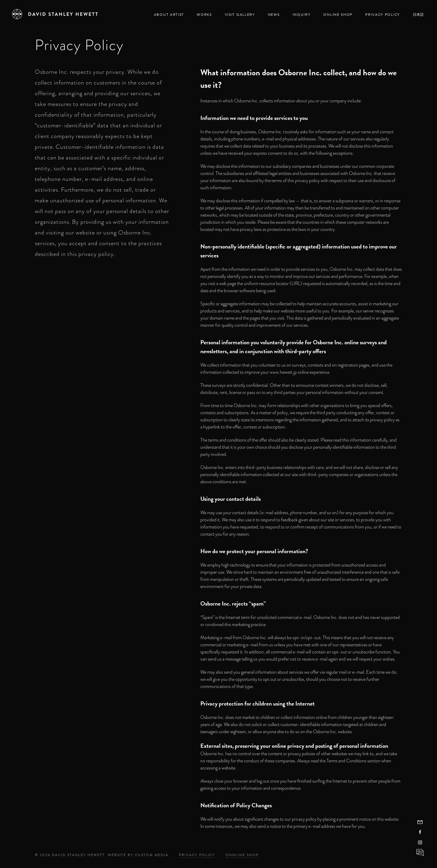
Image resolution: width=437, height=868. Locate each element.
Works (204, 15)
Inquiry (302, 15)
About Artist (169, 15)
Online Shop (338, 15)
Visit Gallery (240, 15)
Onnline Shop (242, 855)
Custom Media (152, 855)
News (274, 15)
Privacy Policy (383, 15)
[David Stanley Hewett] (55, 14)
